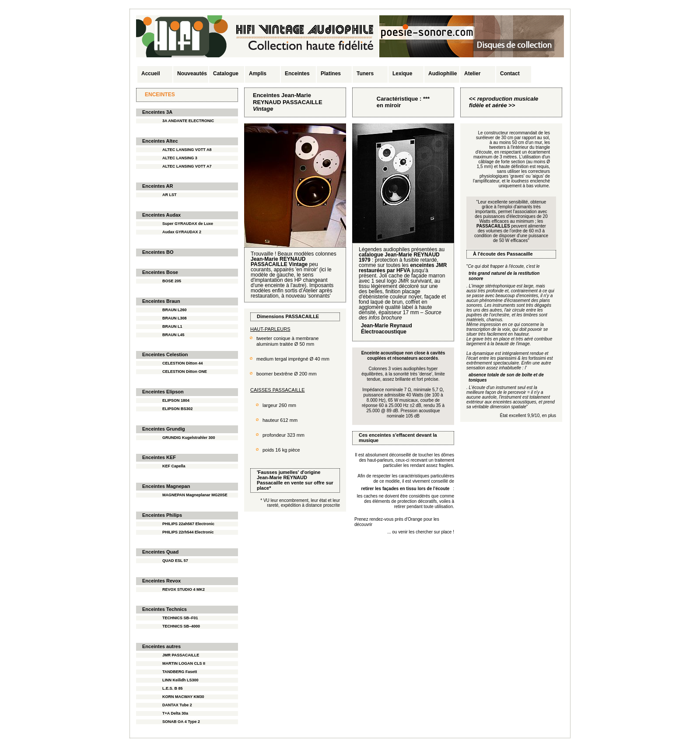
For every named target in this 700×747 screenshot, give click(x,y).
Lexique (402, 74)
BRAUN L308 (175, 318)
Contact (510, 74)
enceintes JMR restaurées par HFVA (403, 268)
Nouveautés (192, 74)
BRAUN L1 (172, 326)
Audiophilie (443, 74)
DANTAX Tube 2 (177, 705)
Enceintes (297, 74)
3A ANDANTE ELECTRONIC (188, 121)
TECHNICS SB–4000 (181, 626)
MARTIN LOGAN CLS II (184, 663)
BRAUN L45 (173, 335)
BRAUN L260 (175, 310)
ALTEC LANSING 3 (180, 158)
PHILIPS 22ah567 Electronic (188, 524)
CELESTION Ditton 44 (183, 363)
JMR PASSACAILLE (181, 655)
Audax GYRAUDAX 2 (182, 232)
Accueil (151, 74)
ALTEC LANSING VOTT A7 (187, 166)
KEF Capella (174, 466)
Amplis (258, 74)
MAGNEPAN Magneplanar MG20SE (195, 495)
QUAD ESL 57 (175, 561)
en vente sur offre (304, 483)
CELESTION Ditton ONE (185, 372)
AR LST (170, 195)
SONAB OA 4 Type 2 (181, 722)
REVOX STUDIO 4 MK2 (184, 589)
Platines (331, 74)
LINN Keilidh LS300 (180, 680)
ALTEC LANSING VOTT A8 (187, 150)
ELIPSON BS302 (178, 409)
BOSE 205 (172, 281)
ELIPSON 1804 (176, 400)
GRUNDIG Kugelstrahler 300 (189, 438)
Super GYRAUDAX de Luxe (188, 224)
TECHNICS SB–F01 (180, 618)
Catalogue (226, 74)
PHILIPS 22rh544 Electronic (188, 532)
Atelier (472, 74)
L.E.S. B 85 (173, 688)
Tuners (365, 74)
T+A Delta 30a (175, 713)
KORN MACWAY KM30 (183, 697)
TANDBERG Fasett (180, 672)
